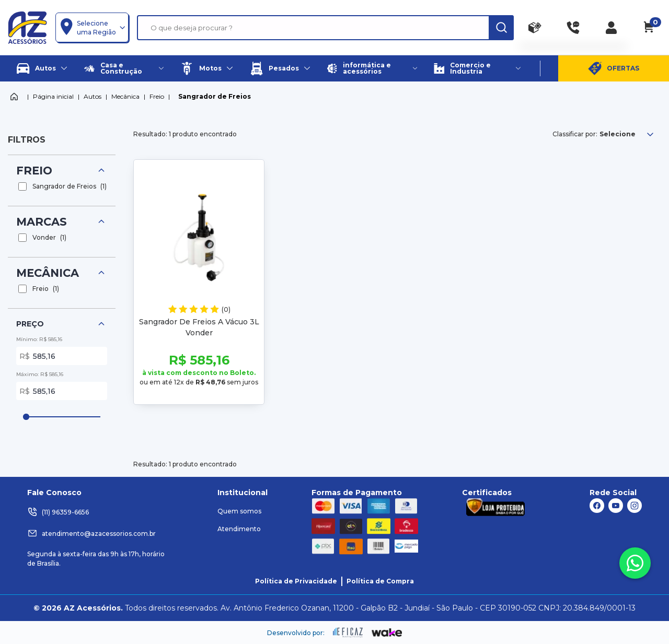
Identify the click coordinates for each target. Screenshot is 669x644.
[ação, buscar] (501, 28)
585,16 (68, 356)
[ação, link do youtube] (616, 506)
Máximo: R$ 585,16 (40, 374)
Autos (93, 96)
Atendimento (239, 529)
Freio (157, 96)
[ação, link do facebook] (597, 506)
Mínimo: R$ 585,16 (39, 339)
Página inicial (53, 96)
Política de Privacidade (296, 581)
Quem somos (239, 511)
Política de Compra (380, 581)
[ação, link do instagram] (635, 506)
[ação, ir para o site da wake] (387, 633)
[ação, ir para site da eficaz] (348, 633)
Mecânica (125, 96)
